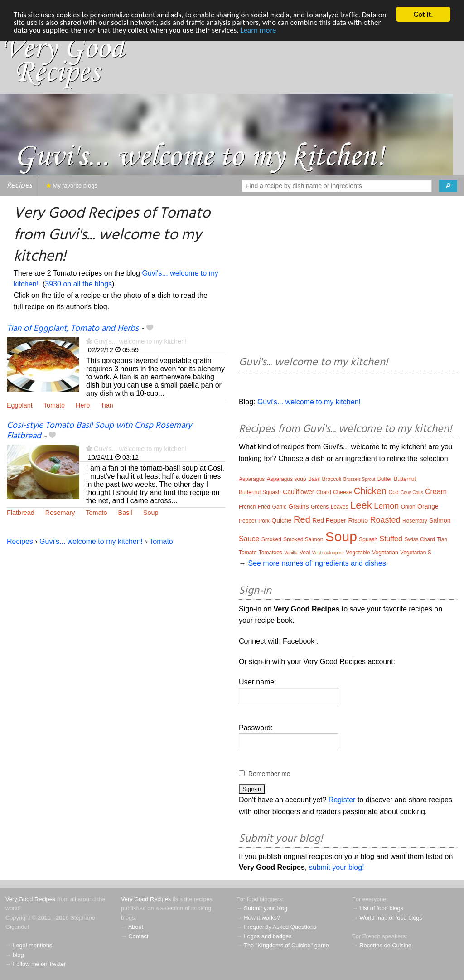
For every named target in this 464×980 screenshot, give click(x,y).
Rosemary (60, 513)
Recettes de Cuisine (385, 945)
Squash (368, 539)
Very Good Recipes (30, 899)
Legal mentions (32, 945)
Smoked (271, 539)
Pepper (248, 521)
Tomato (54, 405)
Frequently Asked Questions (280, 927)
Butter (385, 479)
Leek (361, 505)
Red (302, 519)
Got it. (423, 14)
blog (18, 955)
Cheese (342, 492)
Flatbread (21, 513)
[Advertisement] (348, 277)
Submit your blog (266, 908)
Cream (436, 492)
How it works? (262, 918)
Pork (264, 521)
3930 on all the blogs (78, 284)
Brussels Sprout (360, 479)
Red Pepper (329, 520)
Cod (394, 492)
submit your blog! (337, 867)
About (136, 927)
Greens (320, 507)
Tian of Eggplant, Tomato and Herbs (73, 329)
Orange (428, 506)
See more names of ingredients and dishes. (318, 563)
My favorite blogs (72, 186)
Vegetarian (385, 553)
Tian (107, 405)
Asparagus (252, 479)
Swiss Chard (419, 539)
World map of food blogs (391, 918)
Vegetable (358, 553)
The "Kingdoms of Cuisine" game (286, 945)
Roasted (385, 520)
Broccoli (331, 479)
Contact (138, 936)
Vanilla (291, 553)
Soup (151, 513)
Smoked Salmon (303, 539)
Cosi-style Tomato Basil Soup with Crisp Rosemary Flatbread (99, 431)
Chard (324, 492)
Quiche (281, 520)
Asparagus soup (287, 479)
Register (342, 800)
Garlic (279, 507)
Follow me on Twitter (39, 964)
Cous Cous (412, 492)
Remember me (269, 774)
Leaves (340, 507)
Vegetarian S (416, 553)
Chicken (370, 491)
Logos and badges (268, 936)
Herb (83, 405)
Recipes (19, 186)
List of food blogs (381, 908)
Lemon (386, 506)
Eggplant (20, 405)
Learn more (258, 30)
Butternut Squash (260, 492)
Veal (305, 553)
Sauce (249, 539)
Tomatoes (271, 553)
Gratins (298, 506)
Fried (264, 507)
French (247, 507)
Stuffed (391, 539)
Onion (408, 507)
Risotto (358, 520)
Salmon (440, 520)
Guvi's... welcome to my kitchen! (140, 341)
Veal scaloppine (328, 553)
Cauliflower (298, 492)
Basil (125, 513)
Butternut (405, 479)
